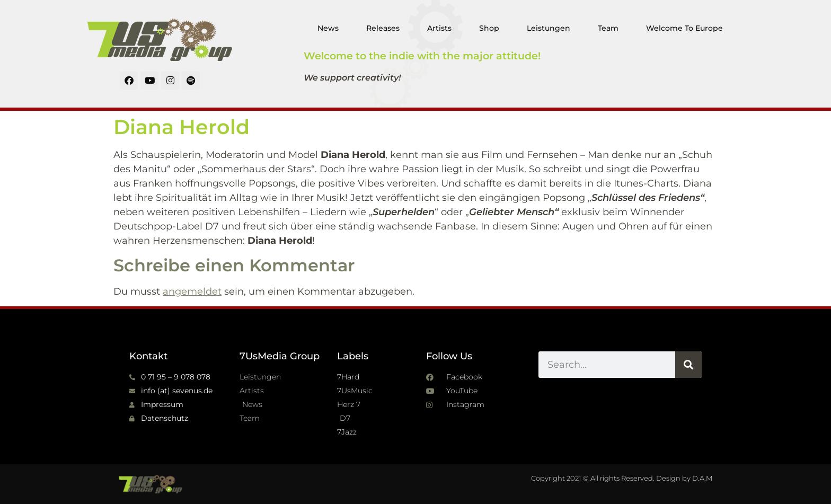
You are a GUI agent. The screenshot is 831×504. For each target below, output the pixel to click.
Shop (489, 28)
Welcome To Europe (684, 28)
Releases (383, 28)
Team (608, 28)
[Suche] (688, 365)
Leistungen (549, 28)
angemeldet (192, 291)
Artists (439, 28)
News (328, 28)
